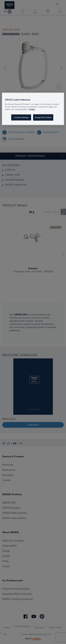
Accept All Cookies (43, 117)
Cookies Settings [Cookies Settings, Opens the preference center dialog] (21, 117)
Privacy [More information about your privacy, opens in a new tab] (32, 109)
